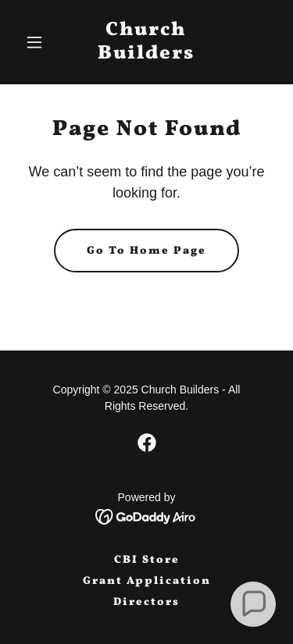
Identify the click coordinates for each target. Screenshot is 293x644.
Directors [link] (146, 602)
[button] (38, 42)
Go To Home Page (146, 251)
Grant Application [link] (147, 581)
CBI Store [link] (147, 560)
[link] (146, 54)
